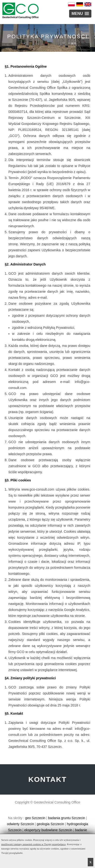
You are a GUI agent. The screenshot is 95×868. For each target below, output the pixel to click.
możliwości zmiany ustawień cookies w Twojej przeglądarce (33, 844)
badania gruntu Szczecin (67, 818)
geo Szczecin (35, 818)
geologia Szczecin (50, 824)
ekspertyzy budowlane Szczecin (48, 830)
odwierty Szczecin (21, 824)
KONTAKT (47, 779)
